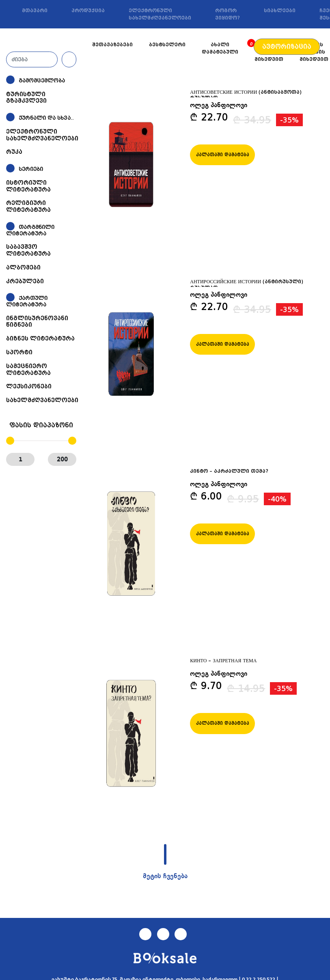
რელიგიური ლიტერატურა (28, 206)
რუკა (14, 152)
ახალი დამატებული (220, 48)
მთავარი (35, 11)
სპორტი (19, 352)
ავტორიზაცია (287, 47)
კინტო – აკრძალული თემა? (229, 471)
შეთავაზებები (112, 45)
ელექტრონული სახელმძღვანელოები (160, 14)
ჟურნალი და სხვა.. (46, 118)
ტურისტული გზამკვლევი (26, 98)
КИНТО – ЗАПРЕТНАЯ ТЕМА (223, 661)
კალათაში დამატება (223, 155)
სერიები (31, 169)
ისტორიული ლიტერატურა (28, 186)
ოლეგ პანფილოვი (219, 106)
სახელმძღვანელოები (42, 400)
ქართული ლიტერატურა (27, 301)
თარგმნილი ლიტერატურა (30, 230)
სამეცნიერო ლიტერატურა (28, 369)
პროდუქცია (88, 11)
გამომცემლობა (42, 81)
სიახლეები (280, 11)
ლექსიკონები (29, 386)
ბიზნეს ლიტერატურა (40, 338)
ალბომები (23, 267)
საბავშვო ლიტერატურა (28, 250)
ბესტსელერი (167, 45)
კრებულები (25, 281)
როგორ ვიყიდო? (228, 14)
